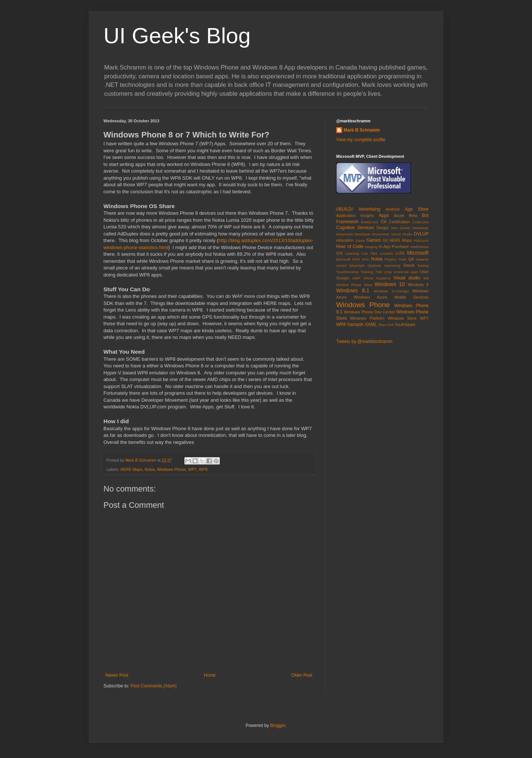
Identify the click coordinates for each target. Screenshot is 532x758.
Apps (384, 215)
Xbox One (386, 325)
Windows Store (402, 318)
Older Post (302, 675)
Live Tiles (369, 253)
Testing (423, 266)
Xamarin (355, 324)
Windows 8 (418, 285)
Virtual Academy (377, 278)
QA (411, 259)
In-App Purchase (394, 247)
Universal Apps (406, 272)
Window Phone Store (354, 285)
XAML (371, 324)
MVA (365, 259)
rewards (422, 259)
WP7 (192, 469)
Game (360, 240)
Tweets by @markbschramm (364, 341)
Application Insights (355, 215)
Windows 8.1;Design (391, 291)
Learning (352, 253)
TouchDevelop (347, 272)
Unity (388, 272)
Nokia (150, 469)
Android (393, 209)
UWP (356, 278)
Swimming (392, 266)
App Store (417, 209)
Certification (400, 222)
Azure (399, 215)
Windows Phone (171, 469)
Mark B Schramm (362, 130)
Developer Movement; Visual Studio (383, 234)
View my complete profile (361, 140)
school (341, 266)
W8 (426, 278)
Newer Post (117, 675)
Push (402, 259)
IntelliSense (419, 247)
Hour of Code (350, 247)
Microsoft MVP (348, 259)
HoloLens (421, 240)
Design (383, 228)
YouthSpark (405, 324)
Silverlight (357, 266)
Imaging (371, 247)
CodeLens (420, 222)
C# (383, 222)
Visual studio (407, 278)
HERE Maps (131, 469)
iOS (340, 253)
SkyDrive (374, 266)
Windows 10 (390, 284)
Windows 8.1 (353, 290)
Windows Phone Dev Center (369, 312)
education (345, 240)
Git (385, 240)
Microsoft (418, 253)
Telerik (409, 265)
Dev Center (401, 228)
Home (210, 675)
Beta (413, 215)
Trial (378, 272)
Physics (391, 259)
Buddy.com (370, 222)
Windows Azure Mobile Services (391, 297)
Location (386, 253)
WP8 (203, 469)
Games (374, 240)
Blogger (278, 725)
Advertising (369, 209)
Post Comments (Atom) (154, 686)
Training (367, 272)
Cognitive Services (355, 228)
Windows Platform (367, 318)
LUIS (400, 253)
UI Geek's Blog (177, 36)
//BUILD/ (345, 209)
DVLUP (421, 234)
